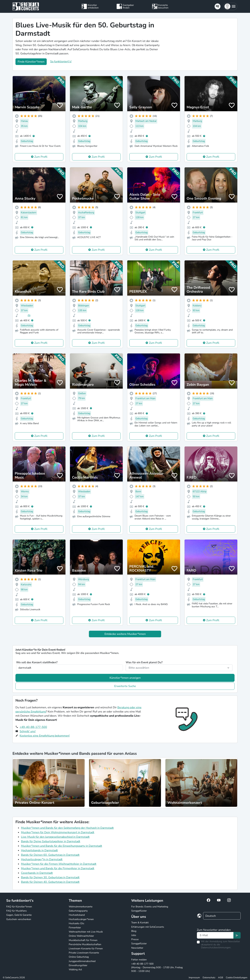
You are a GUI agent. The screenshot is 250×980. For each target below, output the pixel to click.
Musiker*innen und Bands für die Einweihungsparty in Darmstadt (62, 846)
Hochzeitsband (77, 915)
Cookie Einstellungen (237, 978)
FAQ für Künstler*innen (19, 907)
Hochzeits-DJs (76, 923)
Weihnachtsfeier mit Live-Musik (86, 932)
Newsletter (137, 948)
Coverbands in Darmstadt (37, 873)
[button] (230, 6)
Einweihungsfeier (78, 965)
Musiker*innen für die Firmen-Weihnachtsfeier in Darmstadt (59, 864)
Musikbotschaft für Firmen (83, 940)
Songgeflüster (139, 911)
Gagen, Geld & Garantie (19, 915)
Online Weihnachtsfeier (81, 936)
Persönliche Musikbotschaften (85, 944)
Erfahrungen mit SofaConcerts (148, 927)
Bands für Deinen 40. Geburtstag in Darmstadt (50, 882)
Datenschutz (209, 978)
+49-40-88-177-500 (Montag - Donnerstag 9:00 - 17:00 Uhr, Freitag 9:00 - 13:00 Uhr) (157, 967)
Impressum (194, 978)
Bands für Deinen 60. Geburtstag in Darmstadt (50, 855)
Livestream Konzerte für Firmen (86, 949)
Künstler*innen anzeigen (125, 678)
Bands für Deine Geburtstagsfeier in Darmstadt (51, 841)
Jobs (134, 935)
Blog (134, 931)
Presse (135, 939)
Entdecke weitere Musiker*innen (125, 634)
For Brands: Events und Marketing (150, 907)
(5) (29, 315)
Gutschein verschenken (19, 919)
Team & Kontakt (140, 923)
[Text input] (215, 935)
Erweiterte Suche (125, 686)
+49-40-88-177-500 (33, 727)
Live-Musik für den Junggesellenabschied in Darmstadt (55, 837)
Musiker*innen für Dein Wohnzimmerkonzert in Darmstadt (58, 832)
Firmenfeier (75, 928)
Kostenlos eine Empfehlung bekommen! (45, 736)
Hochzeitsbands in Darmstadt (39, 850)
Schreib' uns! (28, 731)
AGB (221, 978)
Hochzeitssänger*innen (81, 919)
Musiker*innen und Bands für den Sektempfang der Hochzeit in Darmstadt (67, 828)
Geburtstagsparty (78, 911)
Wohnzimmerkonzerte (81, 907)
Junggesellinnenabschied (82, 961)
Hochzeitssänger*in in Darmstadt (42, 859)
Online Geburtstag (79, 957)
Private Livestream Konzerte (84, 953)
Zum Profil (41, 157)
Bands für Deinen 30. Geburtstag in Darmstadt (50, 877)
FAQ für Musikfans (16, 911)
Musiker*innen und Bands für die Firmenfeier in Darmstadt (58, 868)
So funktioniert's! (61, 62)
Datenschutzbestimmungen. (216, 948)
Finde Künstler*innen (31, 62)
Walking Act (75, 970)
